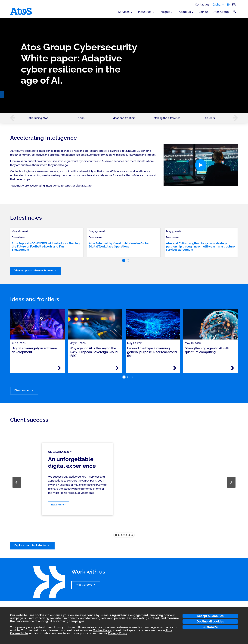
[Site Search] (234, 11)
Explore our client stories (30, 545)
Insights (165, 12)
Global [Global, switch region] (217, 5)
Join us (204, 12)
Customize (210, 627)
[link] (47, 242)
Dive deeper (22, 390)
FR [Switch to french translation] (234, 5)
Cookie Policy (102, 630)
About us (185, 12)
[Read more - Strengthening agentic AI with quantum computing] (232, 368)
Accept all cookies (210, 616)
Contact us (202, 5)
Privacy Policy (118, 633)
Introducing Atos (38, 118)
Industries (145, 12)
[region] (124, 66)
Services (124, 12)
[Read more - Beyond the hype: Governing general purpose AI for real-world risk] (175, 368)
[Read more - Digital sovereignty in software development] (59, 368)
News (81, 118)
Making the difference (167, 118)
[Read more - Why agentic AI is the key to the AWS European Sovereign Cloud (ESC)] (117, 368)
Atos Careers (84, 585)
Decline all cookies (210, 621)
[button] (11, 118)
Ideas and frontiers (124, 118)
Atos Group (221, 12)
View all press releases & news (34, 270)
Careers (210, 118)
